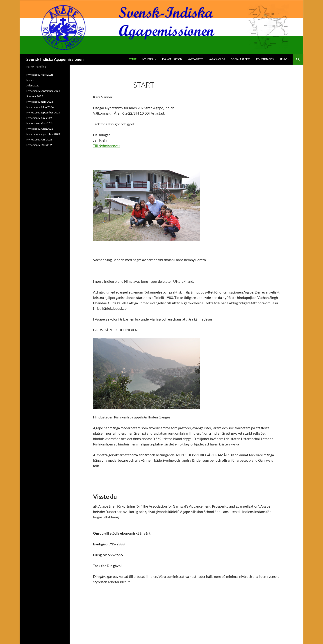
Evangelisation (172, 59)
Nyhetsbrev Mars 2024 (40, 123)
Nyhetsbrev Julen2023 (40, 129)
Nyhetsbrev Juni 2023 (39, 139)
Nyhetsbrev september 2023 (43, 134)
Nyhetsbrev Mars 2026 (40, 75)
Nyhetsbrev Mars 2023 (40, 145)
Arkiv (283, 59)
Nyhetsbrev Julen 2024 (40, 107)
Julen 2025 (33, 85)
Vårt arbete (195, 59)
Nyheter (148, 59)
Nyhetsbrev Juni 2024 (39, 118)
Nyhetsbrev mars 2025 (40, 102)
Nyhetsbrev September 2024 (43, 112)
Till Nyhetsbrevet (106, 146)
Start (133, 59)
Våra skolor (217, 59)
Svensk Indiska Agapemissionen (55, 59)
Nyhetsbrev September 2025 (43, 91)
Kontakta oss (265, 59)
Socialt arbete (241, 59)
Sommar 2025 (35, 96)
